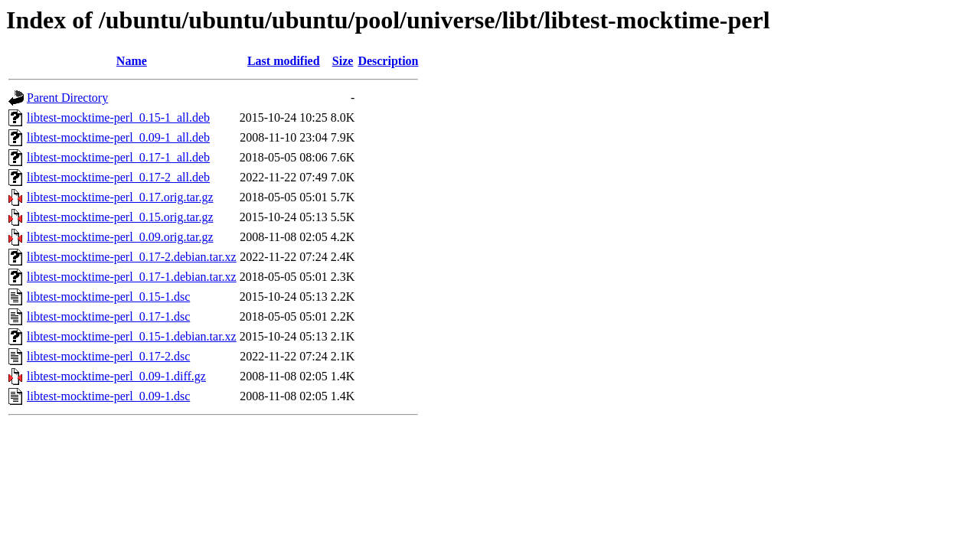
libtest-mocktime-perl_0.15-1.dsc (108, 297)
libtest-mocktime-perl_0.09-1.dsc (108, 396)
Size (343, 61)
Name (132, 61)
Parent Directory (67, 98)
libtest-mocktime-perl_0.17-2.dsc (108, 356)
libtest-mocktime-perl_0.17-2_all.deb (118, 177)
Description (388, 61)
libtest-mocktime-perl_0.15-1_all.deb (118, 117)
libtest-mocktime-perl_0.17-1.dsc (108, 316)
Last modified (284, 61)
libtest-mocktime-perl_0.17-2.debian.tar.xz (132, 257)
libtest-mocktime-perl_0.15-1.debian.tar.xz (132, 336)
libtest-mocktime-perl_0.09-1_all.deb (118, 137)
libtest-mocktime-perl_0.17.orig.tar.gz (120, 197)
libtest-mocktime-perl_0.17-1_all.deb (118, 157)
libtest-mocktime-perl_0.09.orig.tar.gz (120, 237)
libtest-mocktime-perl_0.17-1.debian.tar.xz (132, 277)
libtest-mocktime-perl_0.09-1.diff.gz (116, 376)
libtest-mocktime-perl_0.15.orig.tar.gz (120, 217)
